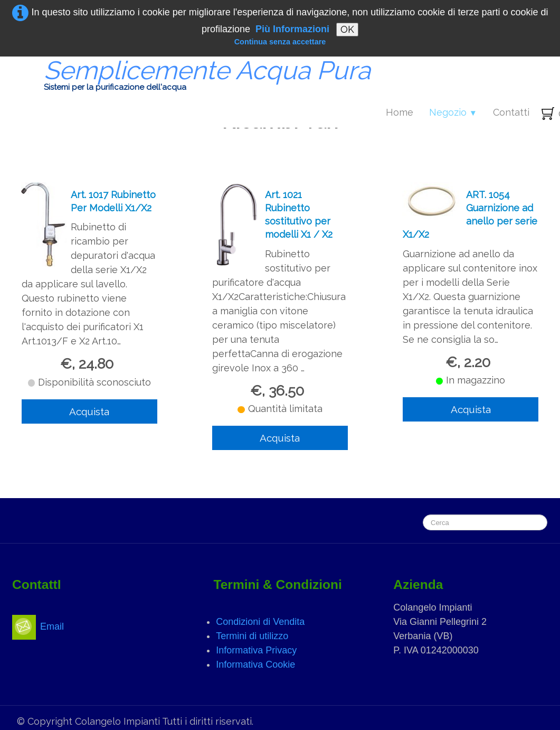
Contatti (511, 112)
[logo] (194, 77)
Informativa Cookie (255, 665)
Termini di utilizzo (252, 636)
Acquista (89, 411)
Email (38, 626)
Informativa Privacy (256, 650)
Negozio (453, 112)
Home (400, 112)
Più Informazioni (292, 29)
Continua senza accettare (280, 42)
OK (347, 29)
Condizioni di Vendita (260, 622)
